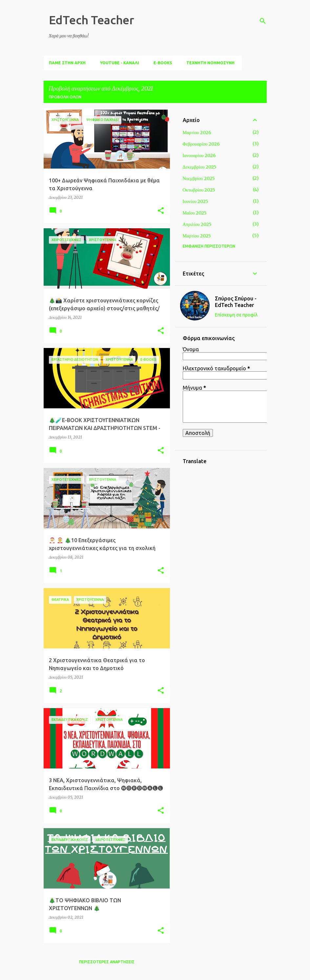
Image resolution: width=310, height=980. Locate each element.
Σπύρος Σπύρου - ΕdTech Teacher (236, 302)
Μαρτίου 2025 (197, 236)
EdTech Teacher (92, 20)
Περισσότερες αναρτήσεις (107, 962)
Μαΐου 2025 (195, 213)
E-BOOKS (163, 63)
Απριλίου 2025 (197, 224)
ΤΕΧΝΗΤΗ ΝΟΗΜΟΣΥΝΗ (210, 63)
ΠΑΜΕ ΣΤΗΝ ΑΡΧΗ (67, 63)
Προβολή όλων (65, 97)
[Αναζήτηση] (263, 21)
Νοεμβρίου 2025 (199, 178)
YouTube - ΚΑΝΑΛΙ (120, 63)
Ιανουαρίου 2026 (199, 155)
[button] (161, 211)
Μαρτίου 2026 (197, 133)
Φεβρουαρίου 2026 (201, 144)
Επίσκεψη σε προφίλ (236, 315)
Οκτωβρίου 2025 (199, 190)
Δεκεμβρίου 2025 (200, 167)
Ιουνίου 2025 (196, 201)
